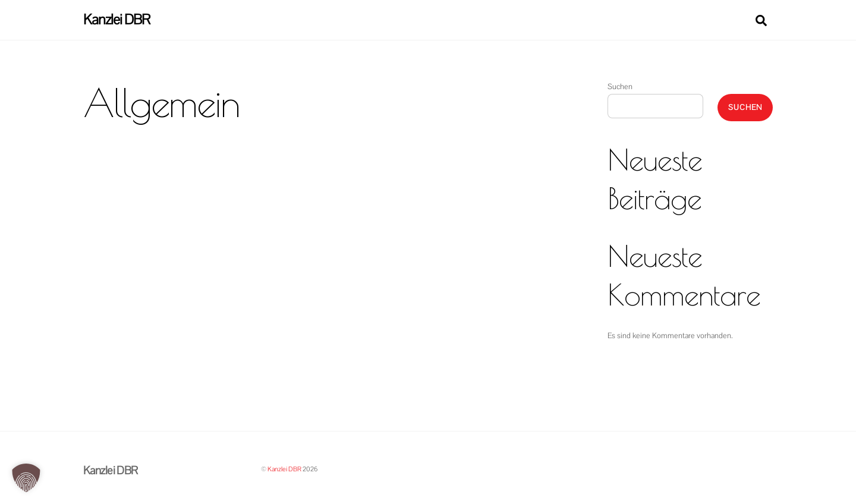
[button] (26, 478)
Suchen (620, 86)
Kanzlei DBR (284, 469)
